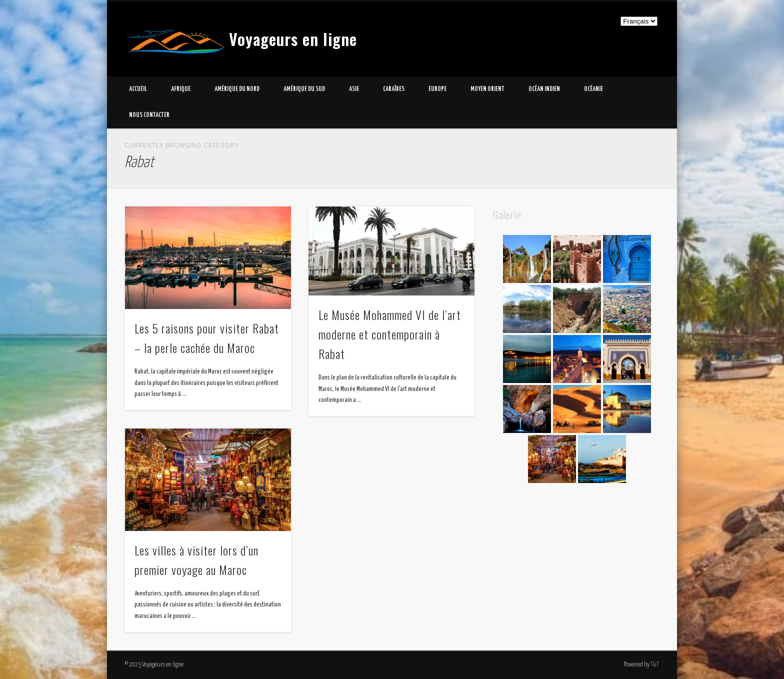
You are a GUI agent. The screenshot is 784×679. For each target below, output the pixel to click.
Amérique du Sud (304, 89)
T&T (655, 665)
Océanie (593, 89)
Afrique (181, 89)
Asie (354, 89)
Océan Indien (544, 89)
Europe (437, 89)
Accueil (138, 89)
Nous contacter (149, 115)
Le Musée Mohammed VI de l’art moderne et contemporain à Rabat (390, 334)
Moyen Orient (487, 89)
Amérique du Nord (237, 89)
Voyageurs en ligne (293, 39)
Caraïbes (394, 89)
